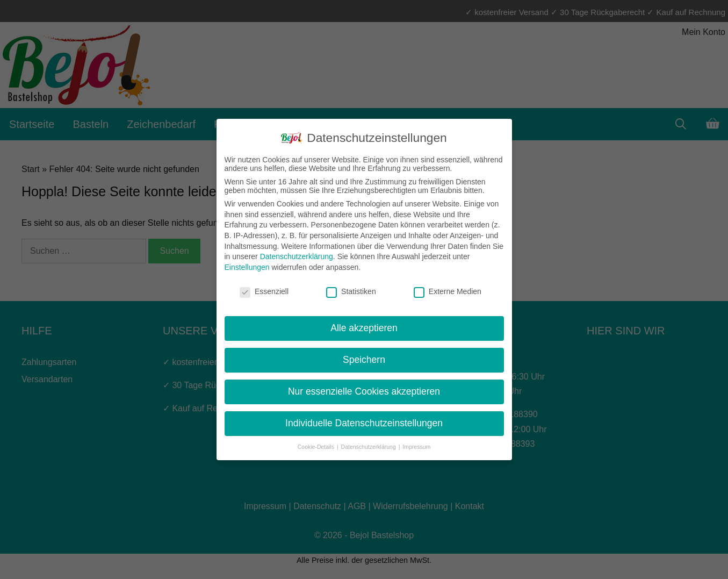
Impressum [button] (416, 447)
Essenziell (264, 291)
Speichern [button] (364, 360)
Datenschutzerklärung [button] (369, 447)
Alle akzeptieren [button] (364, 328)
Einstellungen (247, 267)
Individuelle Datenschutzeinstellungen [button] (364, 423)
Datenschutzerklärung (297, 256)
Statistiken (351, 291)
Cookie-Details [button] (317, 447)
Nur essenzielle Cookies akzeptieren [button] (364, 391)
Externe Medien (448, 291)
